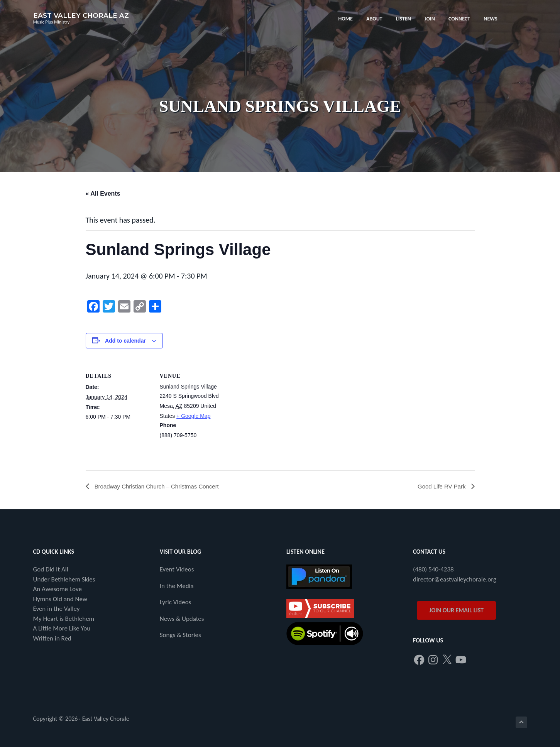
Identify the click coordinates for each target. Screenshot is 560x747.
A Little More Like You (62, 629)
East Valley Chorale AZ (81, 15)
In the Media (177, 586)
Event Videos (177, 570)
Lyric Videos (176, 603)
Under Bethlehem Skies (64, 580)
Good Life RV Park (441, 486)
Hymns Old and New (60, 599)
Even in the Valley (57, 609)
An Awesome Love (58, 589)
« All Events (103, 194)
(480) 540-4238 (433, 570)
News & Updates (182, 619)
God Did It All (51, 570)
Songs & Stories (180, 635)
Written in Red (52, 639)
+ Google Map (193, 416)
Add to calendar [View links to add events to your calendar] (125, 341)
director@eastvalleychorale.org (455, 580)
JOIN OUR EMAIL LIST (456, 611)
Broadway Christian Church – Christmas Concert (160, 486)
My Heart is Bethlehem (64, 619)
